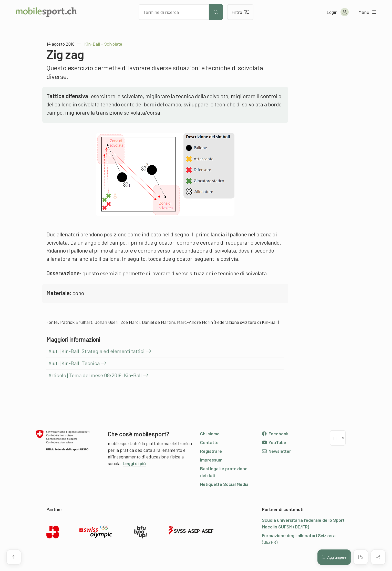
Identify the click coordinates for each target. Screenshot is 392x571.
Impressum (211, 460)
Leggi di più (134, 463)
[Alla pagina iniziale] (46, 12)
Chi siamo (210, 434)
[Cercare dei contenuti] (174, 12)
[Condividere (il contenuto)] (378, 557)
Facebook (275, 434)
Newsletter (276, 451)
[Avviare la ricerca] (216, 12)
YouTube (274, 442)
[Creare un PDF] (361, 557)
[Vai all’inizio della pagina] (14, 557)
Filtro (240, 12)
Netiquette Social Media (224, 484)
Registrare (211, 451)
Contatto (209, 442)
